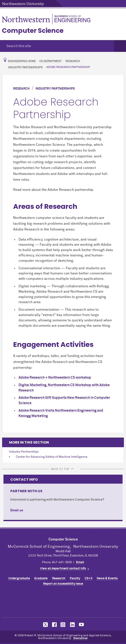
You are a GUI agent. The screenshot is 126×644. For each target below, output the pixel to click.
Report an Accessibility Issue (63, 584)
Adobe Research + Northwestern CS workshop (55, 378)
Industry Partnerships (25, 67)
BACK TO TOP (60, 469)
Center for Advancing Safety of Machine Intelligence (52, 457)
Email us (17, 510)
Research (73, 61)
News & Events (107, 578)
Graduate (41, 578)
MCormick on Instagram (63, 625)
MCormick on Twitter (45, 625)
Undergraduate (19, 578)
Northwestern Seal (63, 603)
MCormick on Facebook (54, 625)
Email (80, 562)
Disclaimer (81, 638)
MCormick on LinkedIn (72, 625)
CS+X (89, 578)
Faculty (75, 578)
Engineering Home (22, 61)
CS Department (51, 61)
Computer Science (33, 31)
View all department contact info (63, 569)
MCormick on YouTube (81, 625)
